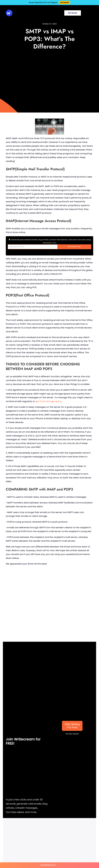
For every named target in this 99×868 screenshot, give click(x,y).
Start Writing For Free (72, 726)
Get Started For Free (49, 865)
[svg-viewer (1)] (9, 11)
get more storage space (49, 401)
